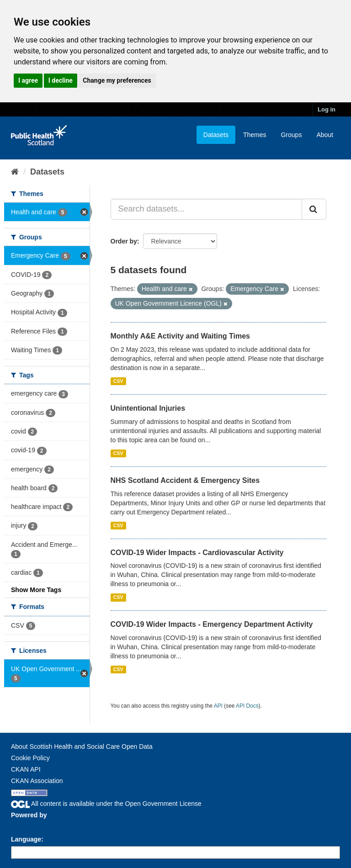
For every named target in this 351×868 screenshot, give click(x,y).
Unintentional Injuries (148, 408)
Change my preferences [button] (117, 80)
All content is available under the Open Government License (106, 804)
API (218, 706)
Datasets (216, 135)
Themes (255, 135)
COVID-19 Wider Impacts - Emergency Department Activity (212, 624)
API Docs (247, 706)
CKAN (27, 825)
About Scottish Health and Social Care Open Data (82, 746)
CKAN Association (37, 781)
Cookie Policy (30, 758)
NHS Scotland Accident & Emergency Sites (185, 480)
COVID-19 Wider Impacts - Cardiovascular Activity (197, 553)
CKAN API (26, 769)
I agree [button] (28, 80)
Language (26, 839)
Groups (291, 135)
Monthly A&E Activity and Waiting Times (181, 336)
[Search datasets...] (207, 209)
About (325, 135)
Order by (124, 241)
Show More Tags (36, 590)
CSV (118, 381)
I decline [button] (61, 80)
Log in (327, 109)
